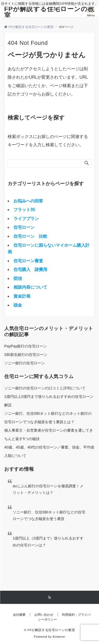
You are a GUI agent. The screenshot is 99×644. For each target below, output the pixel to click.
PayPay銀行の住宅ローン (25, 346)
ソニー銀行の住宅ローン (25, 363)
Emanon (59, 636)
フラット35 (24, 210)
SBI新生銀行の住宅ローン (26, 355)
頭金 (18, 305)
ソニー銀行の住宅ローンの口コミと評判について (45, 388)
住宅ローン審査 (28, 261)
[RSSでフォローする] (50, 597)
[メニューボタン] (91, 12)
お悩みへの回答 (28, 201)
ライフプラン (26, 219)
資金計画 (22, 296)
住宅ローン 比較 (30, 236)
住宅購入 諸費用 (30, 269)
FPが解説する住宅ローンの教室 (49, 12)
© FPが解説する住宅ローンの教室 (50, 630)
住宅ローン (24, 227)
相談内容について (30, 287)
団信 (18, 278)
